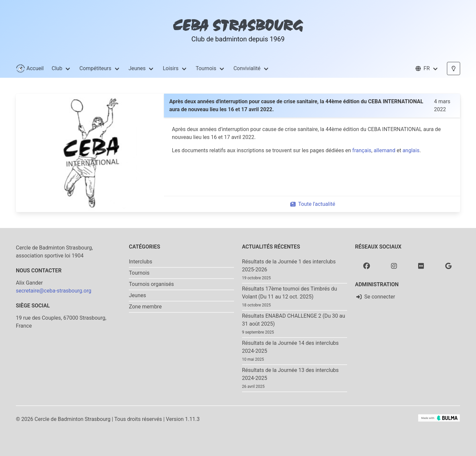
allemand (384, 150)
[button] (427, 68)
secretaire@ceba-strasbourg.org (54, 291)
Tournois (206, 68)
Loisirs (170, 68)
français (362, 150)
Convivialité (247, 68)
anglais (411, 150)
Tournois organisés (151, 284)
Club (57, 68)
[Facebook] (367, 266)
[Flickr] (421, 266)
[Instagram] (394, 266)
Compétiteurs (95, 68)
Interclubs (141, 262)
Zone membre (145, 307)
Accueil (30, 68)
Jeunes (137, 68)
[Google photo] (449, 266)
